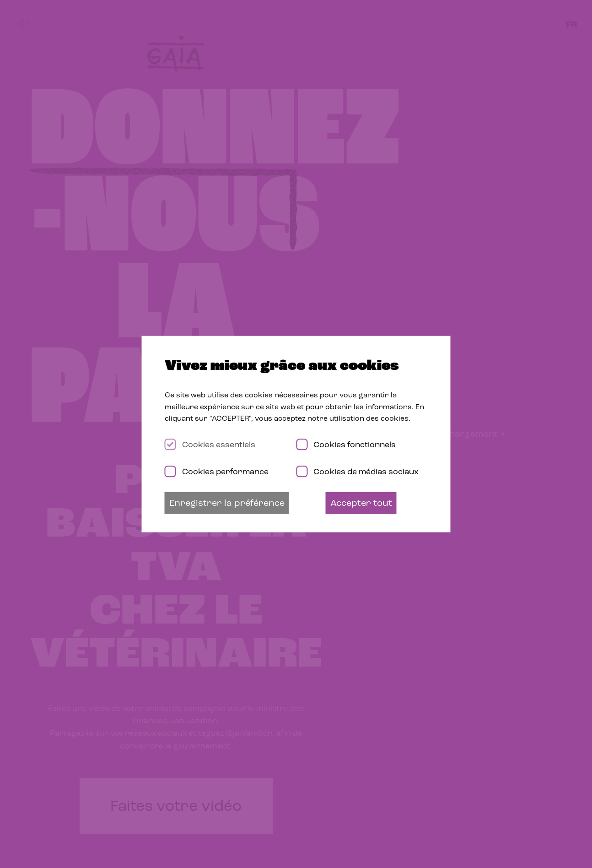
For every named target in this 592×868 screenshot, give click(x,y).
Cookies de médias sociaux (366, 471)
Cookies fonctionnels (355, 445)
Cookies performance (225, 471)
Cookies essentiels (219, 445)
